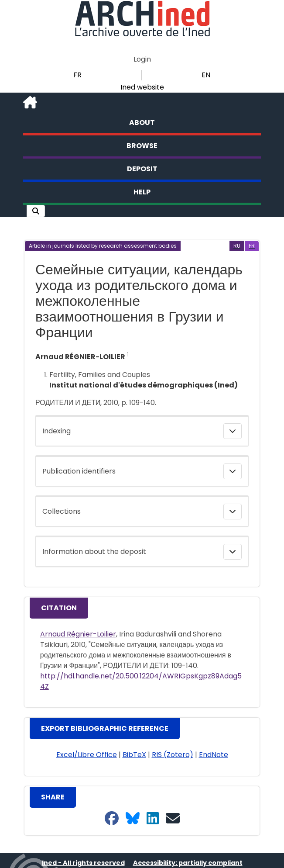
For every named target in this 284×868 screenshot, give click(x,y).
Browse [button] (142, 146)
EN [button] (206, 75)
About (142, 123)
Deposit (142, 169)
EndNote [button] (214, 755)
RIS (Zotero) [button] (173, 755)
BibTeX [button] (134, 755)
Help (142, 192)
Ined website (142, 87)
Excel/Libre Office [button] (87, 755)
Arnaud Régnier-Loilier (78, 634)
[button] (36, 211)
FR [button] (77, 75)
